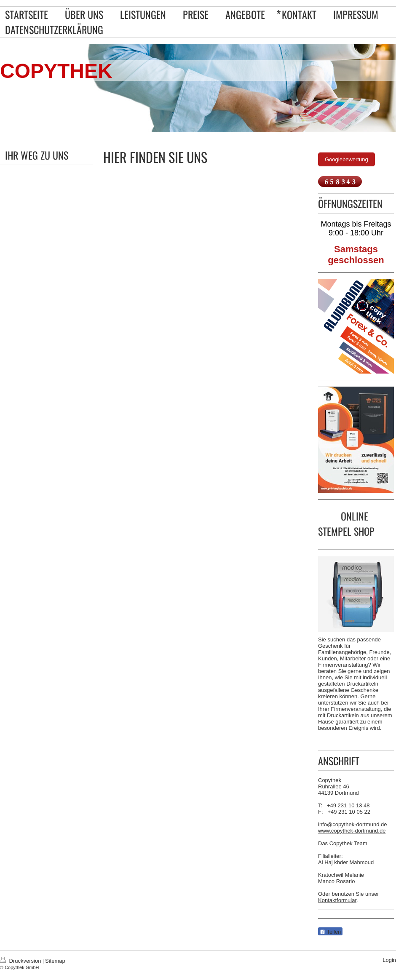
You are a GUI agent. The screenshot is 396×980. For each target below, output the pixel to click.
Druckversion (21, 961)
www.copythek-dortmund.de (352, 831)
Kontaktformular (337, 900)
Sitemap (55, 961)
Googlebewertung (346, 159)
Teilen (330, 932)
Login (389, 960)
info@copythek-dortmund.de (353, 824)
